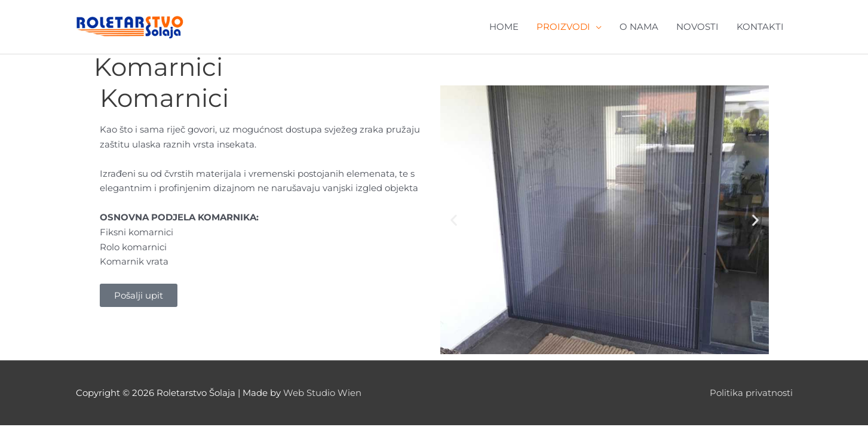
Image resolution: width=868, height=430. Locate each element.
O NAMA (639, 27)
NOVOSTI (697, 27)
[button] (454, 220)
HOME (504, 27)
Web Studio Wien (322, 393)
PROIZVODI (563, 27)
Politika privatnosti (751, 393)
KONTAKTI (760, 27)
